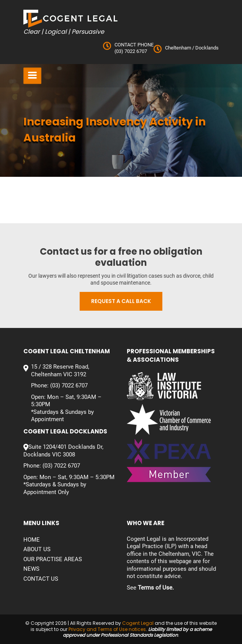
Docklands (206, 48)
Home (32, 540)
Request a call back (121, 301)
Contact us (41, 579)
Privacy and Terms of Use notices (107, 629)
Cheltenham (178, 48)
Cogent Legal (138, 623)
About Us (37, 549)
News (31, 569)
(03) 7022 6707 (131, 51)
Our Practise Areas (53, 559)
